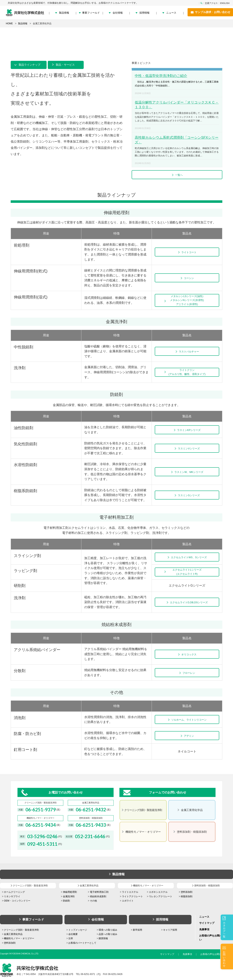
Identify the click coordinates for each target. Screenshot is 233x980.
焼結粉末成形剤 (98, 896)
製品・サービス (65, 65)
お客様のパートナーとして (82, 943)
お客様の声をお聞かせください (217, 954)
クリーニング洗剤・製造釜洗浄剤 (21, 930)
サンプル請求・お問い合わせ (210, 12)
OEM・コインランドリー (17, 901)
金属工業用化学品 (13, 934)
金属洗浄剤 (69, 896)
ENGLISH (225, 3)
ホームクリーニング (14, 892)
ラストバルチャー (187, 352)
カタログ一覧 (224, 930)
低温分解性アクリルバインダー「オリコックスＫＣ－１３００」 (177, 105)
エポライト (128, 901)
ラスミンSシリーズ (187, 495)
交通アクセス (211, 3)
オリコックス (187, 654)
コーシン (187, 278)
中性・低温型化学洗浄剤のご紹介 (161, 76)
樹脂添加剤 (187, 896)
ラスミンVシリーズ (187, 449)
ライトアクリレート (132, 896)
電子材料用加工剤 (99, 892)
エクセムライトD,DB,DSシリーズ (187, 602)
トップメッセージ (78, 930)
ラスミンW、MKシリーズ (187, 472)
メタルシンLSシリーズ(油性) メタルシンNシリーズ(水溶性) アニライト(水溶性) (187, 300)
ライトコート (187, 252)
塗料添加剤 (187, 892)
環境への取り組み (108, 930)
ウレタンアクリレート (161, 896)
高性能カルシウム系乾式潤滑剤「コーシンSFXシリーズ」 (177, 140)
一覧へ (177, 175)
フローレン (187, 673)
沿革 (71, 938)
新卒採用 (137, 930)
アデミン (187, 736)
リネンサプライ (12, 896)
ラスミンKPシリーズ (187, 430)
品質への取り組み (108, 934)
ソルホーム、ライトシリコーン (187, 720)
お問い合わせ (224, 959)
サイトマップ (207, 923)
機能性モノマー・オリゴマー (19, 938)
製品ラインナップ (30, 65)
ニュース (171, 13)
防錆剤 (66, 901)
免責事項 (204, 929)
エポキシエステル (158, 892)
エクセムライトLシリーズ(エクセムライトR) (187, 572)
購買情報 (103, 938)
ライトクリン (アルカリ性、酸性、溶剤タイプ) (187, 372)
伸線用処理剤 (70, 892)
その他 (93, 901)
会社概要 (73, 934)
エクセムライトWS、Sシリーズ (187, 557)
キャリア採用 (170, 930)
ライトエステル (130, 892)
